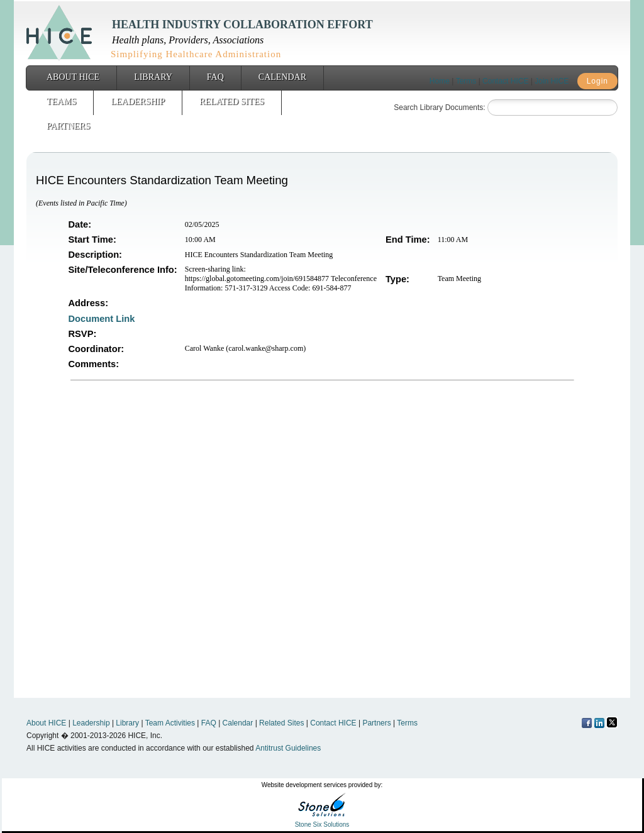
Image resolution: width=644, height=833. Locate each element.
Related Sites (232, 102)
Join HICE (552, 81)
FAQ (215, 77)
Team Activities (170, 723)
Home (440, 81)
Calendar (282, 77)
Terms (466, 81)
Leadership (138, 102)
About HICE (73, 77)
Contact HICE (505, 81)
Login (597, 81)
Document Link (103, 319)
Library (153, 77)
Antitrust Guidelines (288, 748)
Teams (61, 102)
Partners (68, 126)
